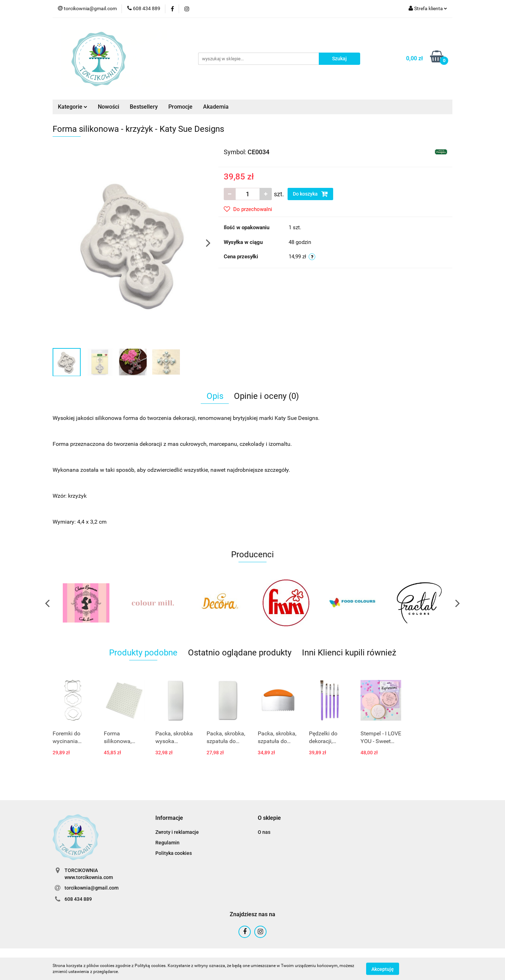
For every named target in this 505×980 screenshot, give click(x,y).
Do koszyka (310, 194)
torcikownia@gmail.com (92, 888)
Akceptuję (383, 969)
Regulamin (167, 843)
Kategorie (73, 107)
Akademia (216, 107)
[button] (169, 818)
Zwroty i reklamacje (177, 832)
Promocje (180, 107)
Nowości (109, 107)
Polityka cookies (174, 853)
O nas (264, 832)
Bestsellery (144, 107)
